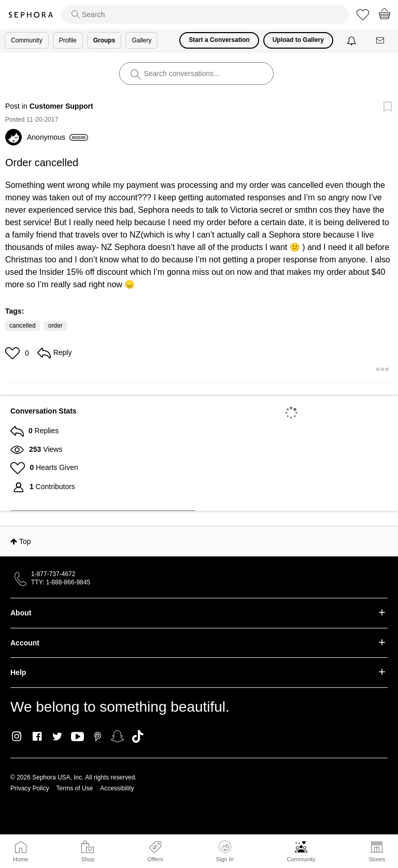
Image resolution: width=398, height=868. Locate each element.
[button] (14, 353)
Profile (68, 40)
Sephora (31, 15)
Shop (88, 859)
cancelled (23, 326)
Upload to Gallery (298, 40)
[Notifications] (353, 40)
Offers (155, 859)
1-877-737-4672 (53, 574)
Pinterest (98, 737)
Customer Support (61, 106)
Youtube (77, 737)
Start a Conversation (219, 40)
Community (301, 859)
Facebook (37, 737)
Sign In (225, 851)
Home (20, 859)
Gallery (141, 40)
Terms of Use (75, 788)
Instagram (17, 737)
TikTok (138, 737)
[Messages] (381, 41)
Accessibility (117, 788)
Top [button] (25, 541)
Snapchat (117, 737)
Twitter (57, 737)
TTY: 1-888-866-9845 (61, 582)
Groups (104, 40)
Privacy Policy (30, 788)
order (55, 326)
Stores (377, 859)
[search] (205, 14)
